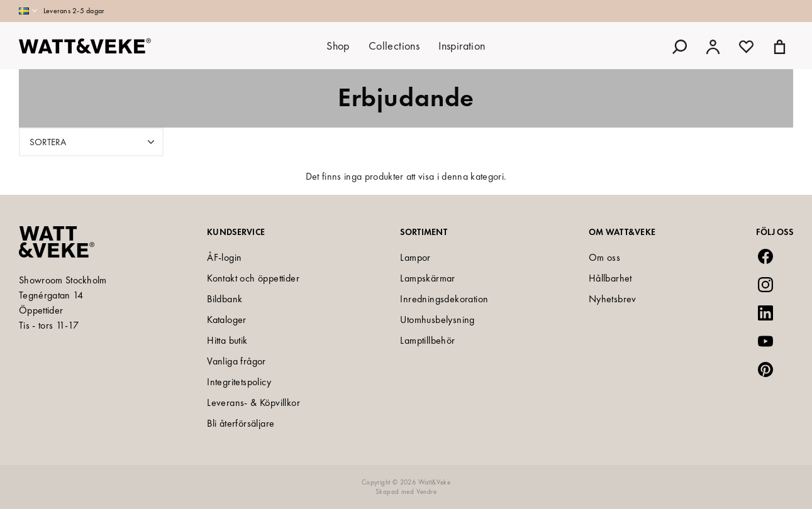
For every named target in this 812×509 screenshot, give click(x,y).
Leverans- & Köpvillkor (253, 402)
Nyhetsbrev (613, 299)
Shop (338, 46)
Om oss (604, 257)
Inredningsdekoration (444, 299)
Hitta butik (227, 340)
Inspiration (462, 46)
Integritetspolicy (239, 382)
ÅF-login (224, 257)
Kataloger (227, 320)
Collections (394, 46)
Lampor (415, 257)
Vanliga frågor (236, 361)
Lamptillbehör (427, 340)
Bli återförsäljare (241, 423)
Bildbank (225, 299)
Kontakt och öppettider (253, 278)
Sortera (93, 142)
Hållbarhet (610, 278)
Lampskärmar (427, 278)
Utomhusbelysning (437, 320)
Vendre (426, 491)
